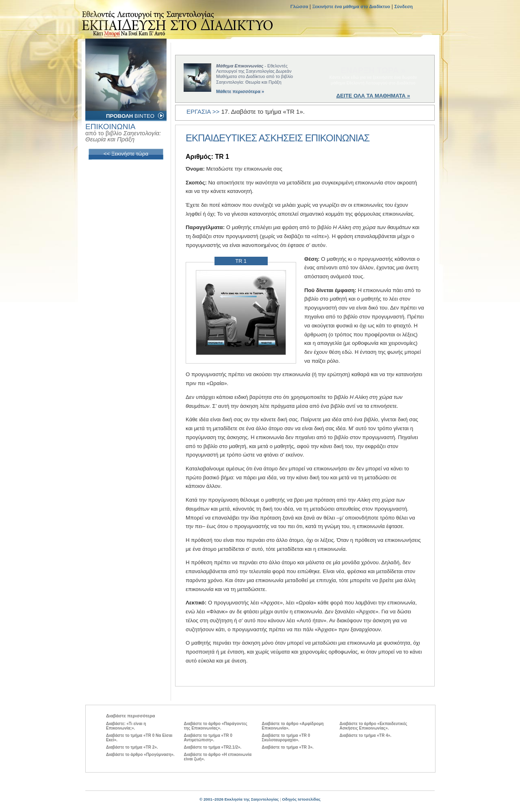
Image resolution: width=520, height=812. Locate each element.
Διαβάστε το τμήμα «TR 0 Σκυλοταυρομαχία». (286, 738)
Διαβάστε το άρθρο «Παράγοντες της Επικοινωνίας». (216, 726)
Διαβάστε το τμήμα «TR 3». (288, 747)
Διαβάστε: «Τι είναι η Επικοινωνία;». (126, 726)
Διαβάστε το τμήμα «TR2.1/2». (213, 747)
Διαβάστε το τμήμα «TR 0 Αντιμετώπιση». (208, 738)
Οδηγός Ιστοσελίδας (301, 799)
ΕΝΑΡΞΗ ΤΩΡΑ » (373, 70)
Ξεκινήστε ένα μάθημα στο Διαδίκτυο (351, 6)
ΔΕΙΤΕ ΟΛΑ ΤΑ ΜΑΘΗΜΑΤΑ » (373, 96)
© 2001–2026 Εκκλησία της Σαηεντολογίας (239, 799)
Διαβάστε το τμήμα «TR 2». (132, 747)
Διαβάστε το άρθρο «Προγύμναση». (140, 755)
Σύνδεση (404, 6)
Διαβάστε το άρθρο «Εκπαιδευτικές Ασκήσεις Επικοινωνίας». (373, 726)
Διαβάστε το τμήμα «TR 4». (366, 735)
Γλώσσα (300, 6)
